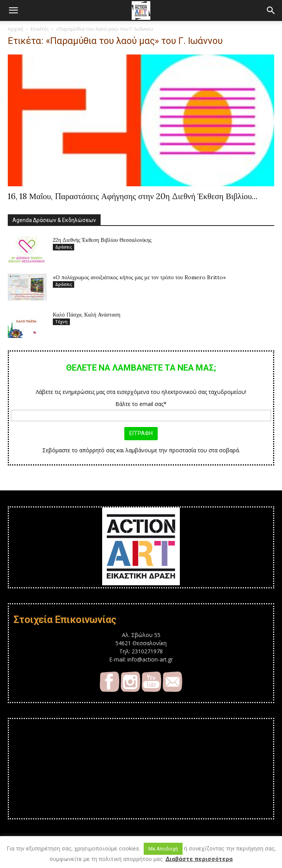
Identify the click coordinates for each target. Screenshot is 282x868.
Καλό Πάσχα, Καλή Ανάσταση (87, 315)
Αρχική (16, 29)
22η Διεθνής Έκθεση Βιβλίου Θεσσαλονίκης (102, 240)
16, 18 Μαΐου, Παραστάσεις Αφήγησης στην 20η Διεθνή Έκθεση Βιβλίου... (133, 196)
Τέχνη (61, 322)
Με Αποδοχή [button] (163, 849)
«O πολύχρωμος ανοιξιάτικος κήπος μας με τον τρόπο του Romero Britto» (139, 277)
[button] (13, 10)
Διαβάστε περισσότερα (199, 859)
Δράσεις (64, 247)
